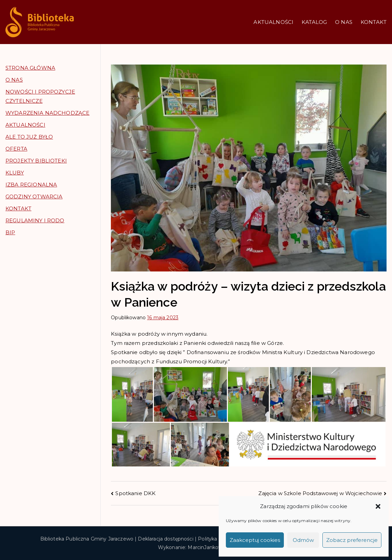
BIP (10, 232)
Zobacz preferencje (352, 540)
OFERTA (16, 149)
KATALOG (314, 22)
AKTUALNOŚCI (273, 22)
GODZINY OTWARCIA (34, 197)
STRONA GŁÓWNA (30, 68)
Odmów (303, 540)
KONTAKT (374, 22)
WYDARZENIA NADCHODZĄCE (47, 113)
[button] (378, 506)
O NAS (344, 22)
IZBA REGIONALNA (31, 185)
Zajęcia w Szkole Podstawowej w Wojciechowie (320, 493)
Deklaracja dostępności (165, 539)
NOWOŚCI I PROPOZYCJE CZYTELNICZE (40, 96)
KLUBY (15, 173)
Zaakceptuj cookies (255, 540)
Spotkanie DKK (135, 493)
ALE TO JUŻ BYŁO (29, 137)
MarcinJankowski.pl (211, 547)
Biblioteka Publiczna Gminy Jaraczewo (87, 539)
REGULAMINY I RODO (35, 220)
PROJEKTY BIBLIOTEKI (36, 161)
